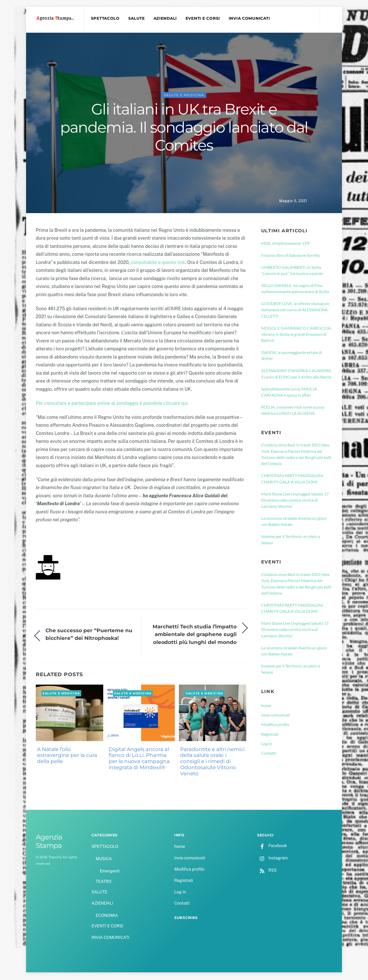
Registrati (270, 735)
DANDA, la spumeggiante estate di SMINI (292, 356)
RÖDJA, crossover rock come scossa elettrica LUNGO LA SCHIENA (293, 411)
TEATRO (103, 882)
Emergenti (110, 872)
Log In (267, 744)
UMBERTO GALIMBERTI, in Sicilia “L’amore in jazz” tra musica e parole (292, 271)
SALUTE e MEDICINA (184, 96)
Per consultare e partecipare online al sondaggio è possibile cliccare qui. (113, 404)
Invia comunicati (276, 716)
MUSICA (104, 860)
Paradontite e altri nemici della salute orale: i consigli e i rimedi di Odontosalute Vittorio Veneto (212, 762)
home (266, 706)
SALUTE (137, 18)
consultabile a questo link (158, 263)
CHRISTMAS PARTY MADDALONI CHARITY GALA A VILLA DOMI (292, 480)
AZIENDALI (166, 18)
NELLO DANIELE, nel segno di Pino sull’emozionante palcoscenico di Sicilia (295, 289)
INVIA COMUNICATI (250, 18)
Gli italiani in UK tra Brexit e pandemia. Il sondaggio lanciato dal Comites (184, 128)
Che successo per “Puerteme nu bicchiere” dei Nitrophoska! (89, 635)
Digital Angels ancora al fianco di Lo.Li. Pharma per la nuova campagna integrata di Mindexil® (139, 759)
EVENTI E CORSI (204, 18)
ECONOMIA (107, 916)
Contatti (269, 754)
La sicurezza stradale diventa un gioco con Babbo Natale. (294, 522)
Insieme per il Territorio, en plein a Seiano (291, 540)
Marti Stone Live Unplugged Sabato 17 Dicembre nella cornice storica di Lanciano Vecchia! (295, 501)
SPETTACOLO (106, 18)
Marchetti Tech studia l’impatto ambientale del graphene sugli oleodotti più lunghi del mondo (195, 635)
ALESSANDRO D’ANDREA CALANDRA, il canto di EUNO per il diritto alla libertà (296, 374)
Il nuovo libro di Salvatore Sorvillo (291, 256)
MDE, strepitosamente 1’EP (285, 244)
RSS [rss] (267, 871)
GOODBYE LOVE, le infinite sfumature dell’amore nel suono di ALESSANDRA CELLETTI (295, 310)
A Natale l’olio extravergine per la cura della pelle (67, 756)
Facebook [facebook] (272, 846)
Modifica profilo (275, 725)
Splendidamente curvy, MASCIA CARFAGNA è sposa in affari (289, 393)
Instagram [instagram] (272, 859)
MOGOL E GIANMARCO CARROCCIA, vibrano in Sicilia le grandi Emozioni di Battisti (296, 335)
